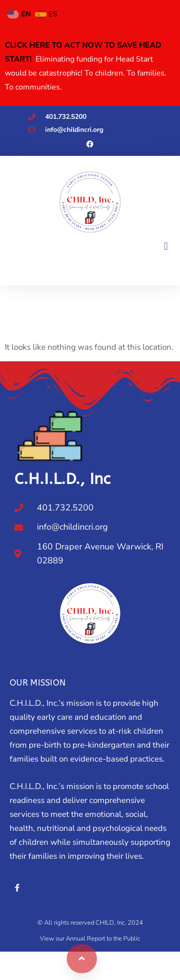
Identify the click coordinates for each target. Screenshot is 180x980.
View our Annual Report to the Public (90, 939)
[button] (166, 246)
